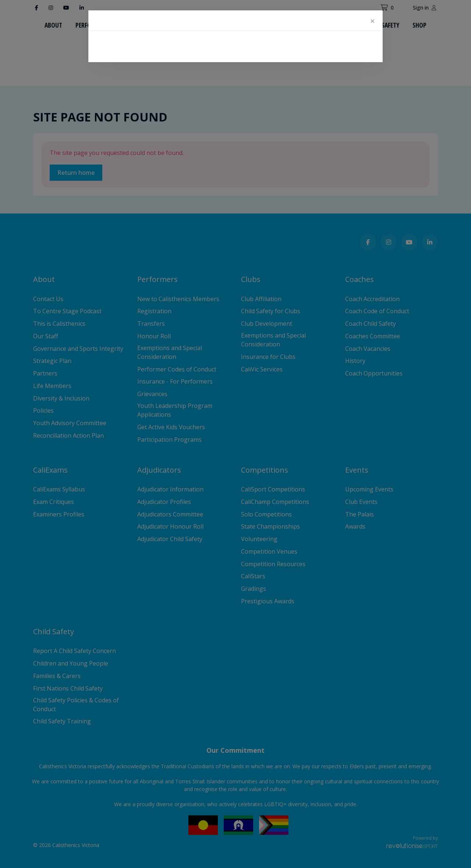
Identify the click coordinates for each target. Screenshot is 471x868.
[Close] (373, 21)
